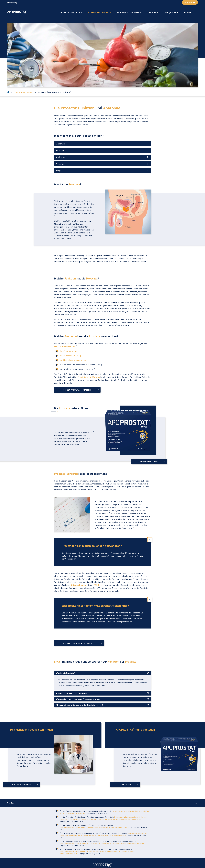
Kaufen (188, 12)
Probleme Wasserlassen (128, 12)
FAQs (58, 170)
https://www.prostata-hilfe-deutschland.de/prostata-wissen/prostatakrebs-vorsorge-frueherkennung (104, 834)
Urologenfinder (171, 12)
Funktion (60, 150)
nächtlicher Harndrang (70, 356)
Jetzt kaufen (190, 2)
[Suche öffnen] (195, 13)
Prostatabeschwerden (98, 12)
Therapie (152, 12)
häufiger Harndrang (69, 351)
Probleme (61, 157)
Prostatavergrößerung (89, 377)
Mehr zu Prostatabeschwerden (77, 390)
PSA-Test (98, 585)
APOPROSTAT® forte (70, 12)
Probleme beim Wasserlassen (73, 360)
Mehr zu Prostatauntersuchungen (79, 643)
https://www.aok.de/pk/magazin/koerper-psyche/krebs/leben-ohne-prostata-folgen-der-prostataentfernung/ (97, 852)
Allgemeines (62, 144)
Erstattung (12, 2)
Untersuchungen (78, 585)
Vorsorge (60, 164)
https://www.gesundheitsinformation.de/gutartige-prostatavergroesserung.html (93, 827)
